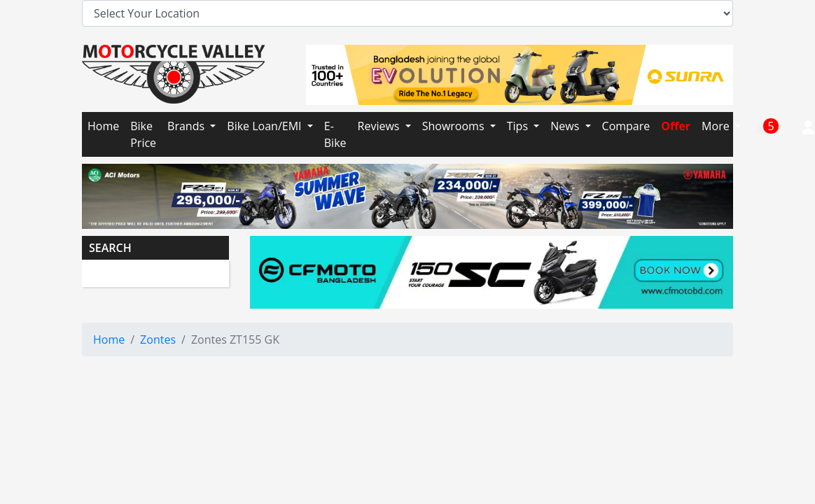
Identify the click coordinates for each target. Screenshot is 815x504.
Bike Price (143, 134)
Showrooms (455, 126)
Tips (519, 126)
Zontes (158, 339)
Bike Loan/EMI (265, 126)
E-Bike (335, 134)
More (717, 126)
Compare (626, 126)
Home (103, 126)
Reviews (380, 126)
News (566, 126)
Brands (187, 126)
